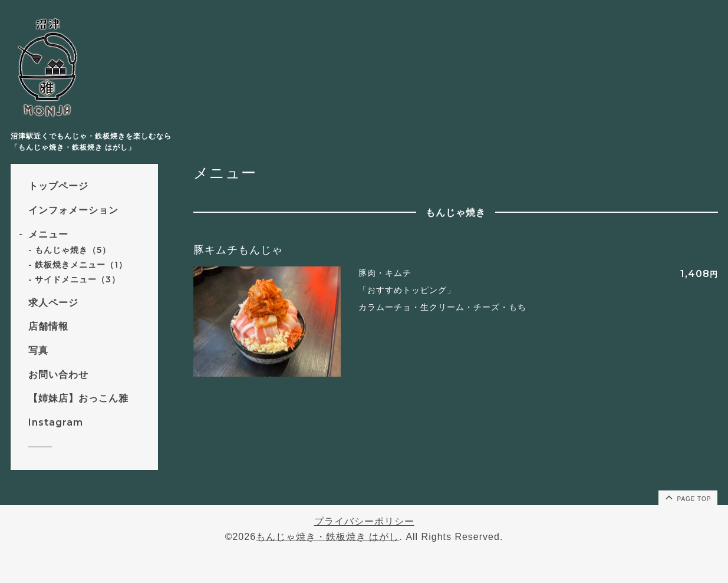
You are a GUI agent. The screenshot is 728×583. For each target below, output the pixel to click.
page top (687, 497)
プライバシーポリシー (364, 521)
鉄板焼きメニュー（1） (81, 265)
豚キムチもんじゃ (238, 250)
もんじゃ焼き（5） (73, 250)
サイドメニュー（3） (78, 279)
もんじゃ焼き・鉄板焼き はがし (327, 537)
